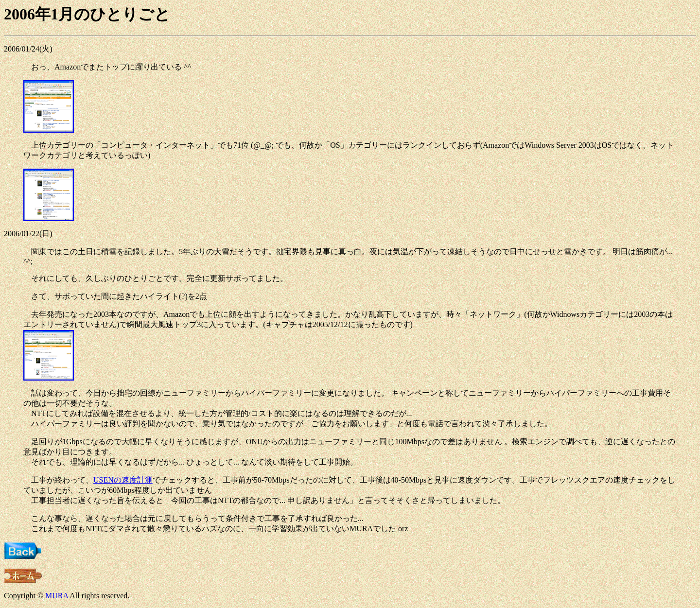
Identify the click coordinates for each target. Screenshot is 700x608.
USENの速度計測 (123, 480)
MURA (57, 596)
